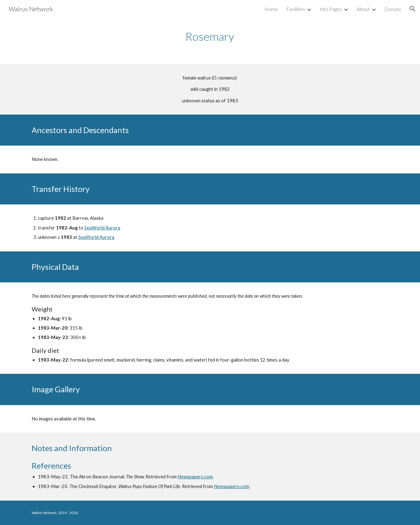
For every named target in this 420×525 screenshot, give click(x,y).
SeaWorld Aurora (102, 228)
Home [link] (271, 9)
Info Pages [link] (331, 9)
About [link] (363, 9)
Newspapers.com (195, 477)
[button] (412, 9)
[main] (210, 36)
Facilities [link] (296, 9)
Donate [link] (393, 9)
